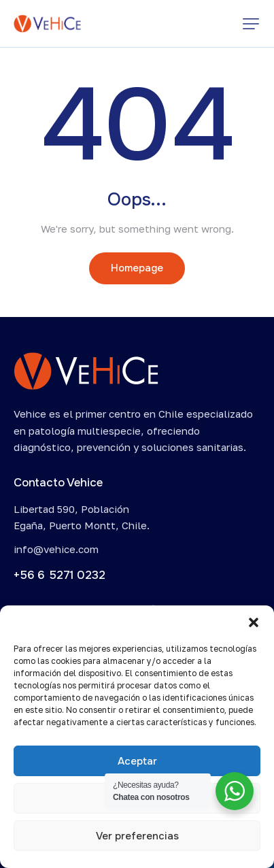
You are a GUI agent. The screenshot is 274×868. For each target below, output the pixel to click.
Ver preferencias (137, 836)
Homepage (137, 268)
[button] (254, 622)
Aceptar (137, 761)
